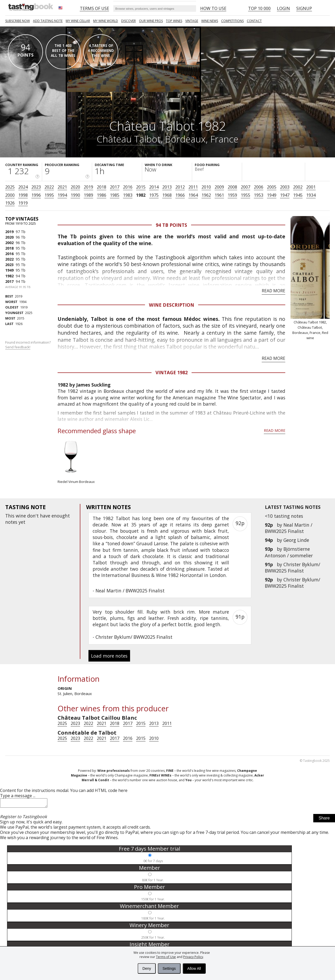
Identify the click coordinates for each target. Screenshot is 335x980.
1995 (49, 195)
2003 (285, 187)
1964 (193, 195)
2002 (298, 187)
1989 (88, 195)
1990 (75, 195)
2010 (206, 187)
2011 (193, 187)
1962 (206, 195)
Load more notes (109, 656)
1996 (36, 195)
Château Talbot (129, 139)
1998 (23, 195)
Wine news (210, 21)
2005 (272, 187)
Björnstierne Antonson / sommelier (289, 552)
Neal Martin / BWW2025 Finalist (289, 528)
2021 (62, 187)
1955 (245, 195)
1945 (298, 195)
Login (283, 8)
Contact (254, 21)
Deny (147, 968)
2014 (154, 187)
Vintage (192, 21)
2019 (88, 187)
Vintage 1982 (172, 372)
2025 (10, 187)
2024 (23, 187)
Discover (129, 21)
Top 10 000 (259, 8)
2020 (75, 187)
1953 (259, 195)
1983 (128, 195)
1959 (232, 195)
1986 (102, 195)
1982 (141, 195)
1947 (285, 195)
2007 (245, 187)
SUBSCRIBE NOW (18, 21)
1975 (154, 195)
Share (324, 820)
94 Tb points (171, 225)
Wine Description (172, 305)
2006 (259, 187)
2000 (10, 195)
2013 (167, 187)
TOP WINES (174, 21)
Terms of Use (166, 957)
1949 (272, 195)
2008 (232, 187)
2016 (128, 187)
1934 (311, 195)
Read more (273, 291)
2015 (141, 187)
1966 (180, 195)
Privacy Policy (193, 957)
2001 (311, 187)
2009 (219, 187)
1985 (115, 195)
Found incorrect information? (28, 345)
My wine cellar (78, 21)
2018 (102, 187)
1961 (219, 195)
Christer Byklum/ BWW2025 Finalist (292, 568)
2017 (115, 187)
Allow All (194, 968)
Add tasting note (48, 21)
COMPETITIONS (232, 21)
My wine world (106, 21)
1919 (23, 203)
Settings (169, 968)
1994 (62, 195)
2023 (36, 187)
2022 (49, 187)
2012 (180, 187)
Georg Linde (296, 540)
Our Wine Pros (151, 21)
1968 (167, 195)
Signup (304, 8)
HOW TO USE (213, 8)
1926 (10, 203)
